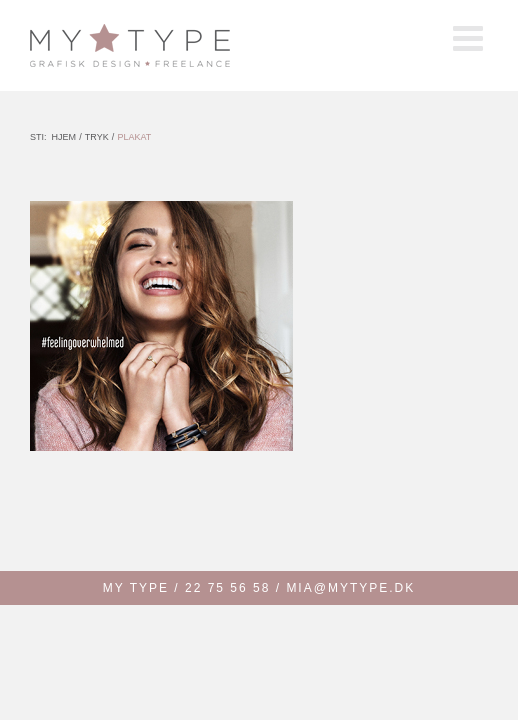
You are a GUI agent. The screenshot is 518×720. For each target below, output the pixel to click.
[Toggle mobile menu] (470, 37)
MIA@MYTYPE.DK (350, 588)
